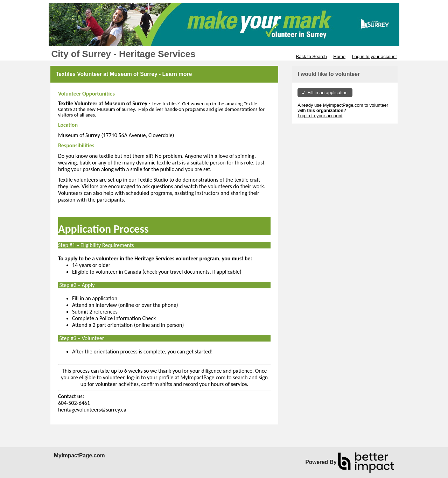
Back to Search (311, 57)
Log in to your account (374, 57)
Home (339, 57)
